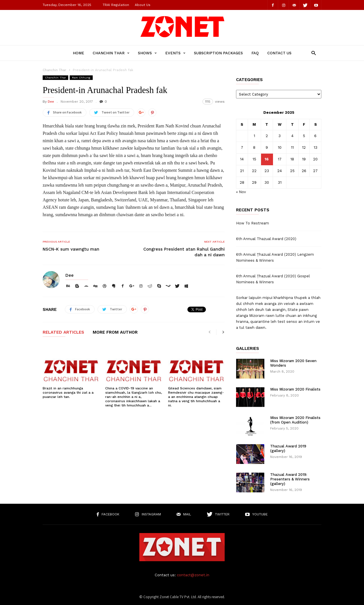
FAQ (255, 53)
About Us (143, 5)
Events (175, 53)
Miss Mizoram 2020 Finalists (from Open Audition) (295, 420)
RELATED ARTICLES (63, 333)
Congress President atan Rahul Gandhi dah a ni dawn (184, 252)
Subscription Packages (218, 53)
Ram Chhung (81, 78)
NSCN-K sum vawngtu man (71, 249)
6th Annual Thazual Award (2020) (266, 239)
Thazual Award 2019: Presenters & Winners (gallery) (290, 479)
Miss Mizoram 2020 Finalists (295, 389)
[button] (312, 53)
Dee (51, 102)
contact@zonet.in (193, 575)
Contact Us (279, 53)
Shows (147, 53)
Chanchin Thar (111, 53)
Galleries (248, 349)
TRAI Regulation (116, 5)
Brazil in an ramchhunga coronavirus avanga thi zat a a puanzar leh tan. (68, 393)
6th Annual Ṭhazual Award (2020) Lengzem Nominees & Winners (275, 257)
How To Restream (253, 223)
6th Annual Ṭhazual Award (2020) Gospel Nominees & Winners (273, 279)
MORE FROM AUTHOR (115, 333)
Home (78, 53)
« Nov (241, 192)
